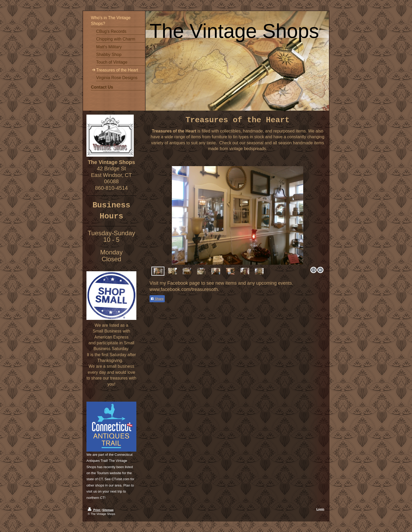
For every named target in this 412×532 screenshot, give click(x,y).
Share (157, 299)
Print (94, 510)
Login (320, 509)
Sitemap (108, 510)
